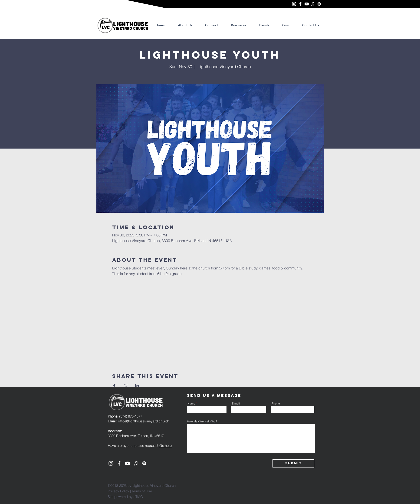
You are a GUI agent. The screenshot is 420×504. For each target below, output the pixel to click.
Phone (276, 404)
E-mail (236, 404)
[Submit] (293, 463)
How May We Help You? (202, 421)
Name (191, 404)
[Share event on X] (126, 386)
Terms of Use (142, 491)
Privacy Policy (118, 491)
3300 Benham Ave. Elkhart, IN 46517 (136, 436)
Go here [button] (166, 446)
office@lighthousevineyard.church (144, 421)
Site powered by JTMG (125, 497)
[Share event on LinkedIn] (137, 386)
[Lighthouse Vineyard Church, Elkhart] (294, 4)
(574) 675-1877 (125, 416)
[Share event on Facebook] (114, 386)
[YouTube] (307, 4)
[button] (239, 25)
